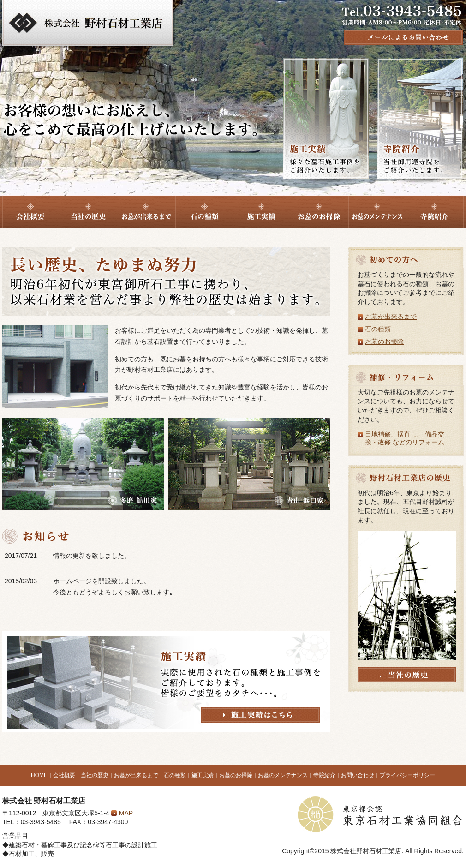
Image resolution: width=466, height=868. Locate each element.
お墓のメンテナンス (283, 775)
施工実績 (203, 775)
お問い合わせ (358, 775)
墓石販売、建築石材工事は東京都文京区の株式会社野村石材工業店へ (88, 24)
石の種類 (378, 329)
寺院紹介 (324, 775)
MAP (126, 813)
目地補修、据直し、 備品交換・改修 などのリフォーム (405, 438)
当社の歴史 (95, 775)
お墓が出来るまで (391, 317)
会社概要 (64, 775)
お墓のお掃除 (384, 341)
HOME (39, 775)
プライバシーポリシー (407, 775)
